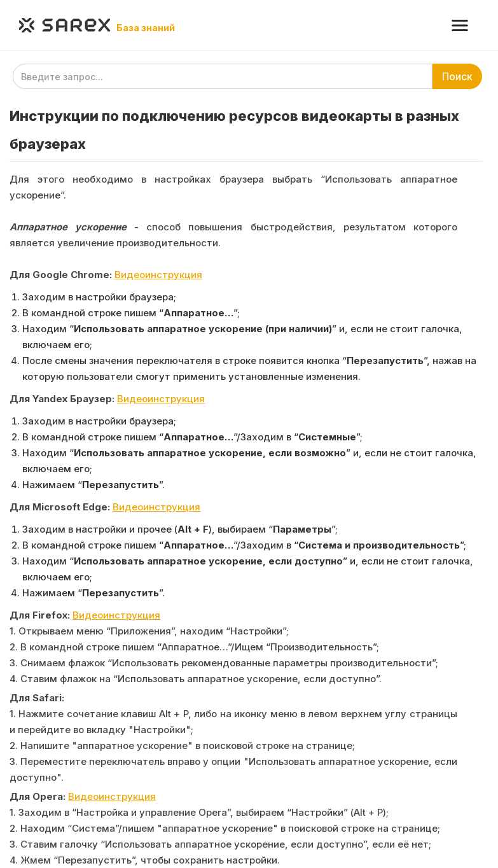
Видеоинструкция (158, 275)
